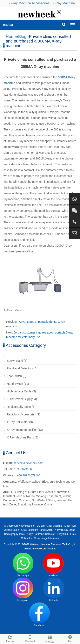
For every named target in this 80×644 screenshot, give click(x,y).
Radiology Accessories (21, 414)
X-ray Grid (62, 534)
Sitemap (52, 549)
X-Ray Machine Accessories (29, 3)
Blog (22, 37)
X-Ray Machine (64, 3)
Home (11, 37)
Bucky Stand (15, 361)
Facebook (39, 615)
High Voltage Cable (19, 391)
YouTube (53, 565)
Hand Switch (15, 384)
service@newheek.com (29, 463)
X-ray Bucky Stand (65, 530)
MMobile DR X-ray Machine (19, 526)
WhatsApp (23, 565)
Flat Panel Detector (19, 368)
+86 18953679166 (20, 469)
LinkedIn (54, 590)
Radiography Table (19, 407)
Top (70, 638)
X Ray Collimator (18, 422)
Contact (30, 638)
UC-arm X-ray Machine (49, 526)
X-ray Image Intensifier (47, 538)
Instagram (23, 590)
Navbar (50, 639)
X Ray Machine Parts (20, 437)
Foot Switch (14, 376)
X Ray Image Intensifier (22, 430)
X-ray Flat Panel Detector (41, 534)
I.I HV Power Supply (20, 399)
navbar (8, 25)
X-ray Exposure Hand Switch (37, 530)
